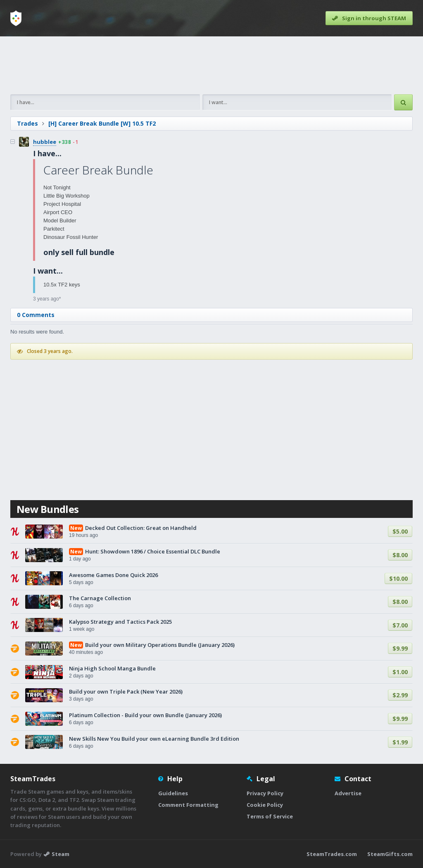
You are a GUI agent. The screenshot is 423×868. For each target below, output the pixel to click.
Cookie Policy (265, 805)
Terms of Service (270, 816)
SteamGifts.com (390, 854)
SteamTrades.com (332, 854)
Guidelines (173, 793)
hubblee (45, 142)
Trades (27, 123)
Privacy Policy (265, 793)
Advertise (348, 793)
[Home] (16, 18)
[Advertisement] (211, 65)
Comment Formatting (188, 805)
